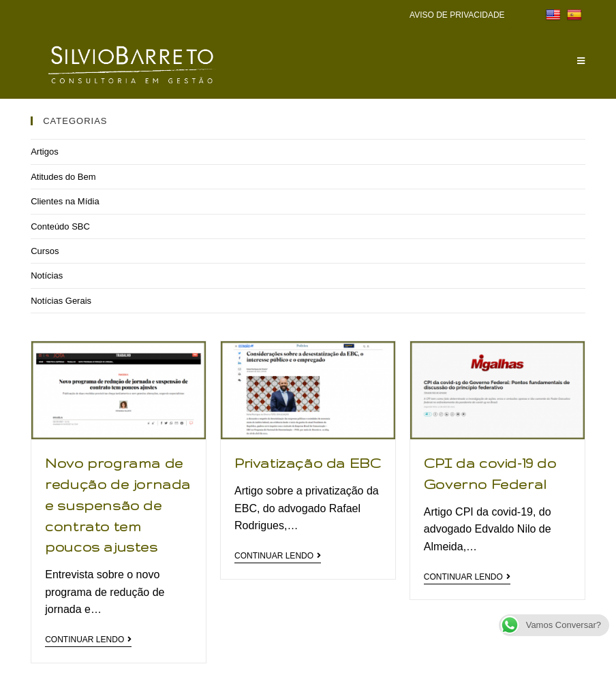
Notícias (47, 275)
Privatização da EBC (308, 463)
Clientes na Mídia (65, 201)
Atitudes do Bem (63, 177)
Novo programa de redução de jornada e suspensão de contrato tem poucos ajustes (118, 505)
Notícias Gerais (61, 301)
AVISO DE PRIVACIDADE (457, 15)
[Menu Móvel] (581, 61)
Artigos (44, 152)
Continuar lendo (88, 640)
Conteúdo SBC (60, 226)
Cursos (45, 251)
